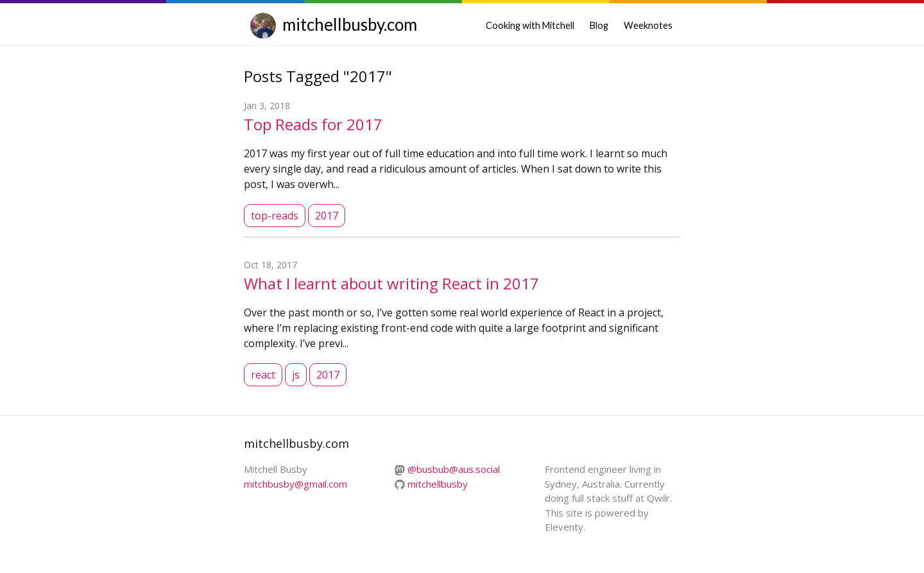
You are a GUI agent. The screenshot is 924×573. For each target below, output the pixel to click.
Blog (599, 25)
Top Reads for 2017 (313, 124)
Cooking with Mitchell (530, 25)
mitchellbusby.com (350, 24)
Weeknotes (648, 25)
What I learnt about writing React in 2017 (391, 283)
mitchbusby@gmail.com (295, 484)
